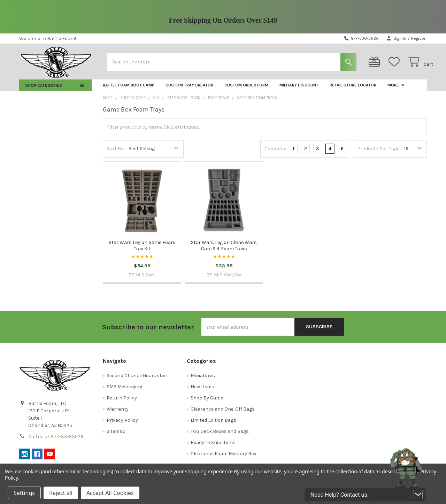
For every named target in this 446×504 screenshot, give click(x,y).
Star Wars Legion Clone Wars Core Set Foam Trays (224, 250)
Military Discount (299, 90)
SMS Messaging (124, 392)
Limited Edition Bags (213, 425)
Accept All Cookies (110, 493)
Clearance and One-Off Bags (223, 414)
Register (419, 38)
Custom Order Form (246, 90)
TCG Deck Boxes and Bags (220, 436)
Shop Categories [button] (44, 90)
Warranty (118, 414)
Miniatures (203, 380)
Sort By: (116, 154)
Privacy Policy (122, 425)
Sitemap (116, 436)
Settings (24, 493)
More (396, 90)
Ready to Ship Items (213, 447)
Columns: (275, 153)
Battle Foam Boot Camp (129, 90)
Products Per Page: (379, 154)
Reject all (61, 493)
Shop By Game (207, 403)
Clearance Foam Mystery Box (224, 459)
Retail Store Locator (353, 90)
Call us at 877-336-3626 (56, 441)
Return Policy (122, 403)
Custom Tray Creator (189, 90)
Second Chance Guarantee (137, 380)
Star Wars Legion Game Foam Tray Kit (142, 250)
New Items (202, 392)
